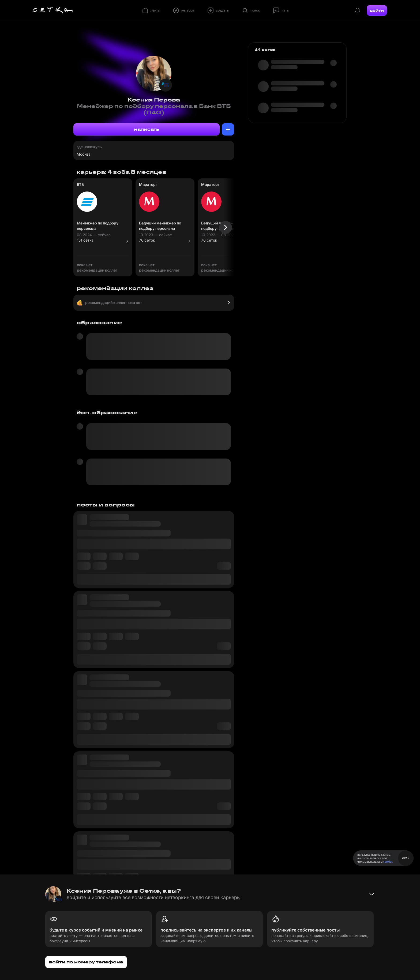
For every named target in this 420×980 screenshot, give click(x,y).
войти (377, 10)
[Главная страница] (53, 10)
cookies (388, 862)
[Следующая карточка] (226, 227)
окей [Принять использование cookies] (406, 858)
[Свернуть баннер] (372, 894)
